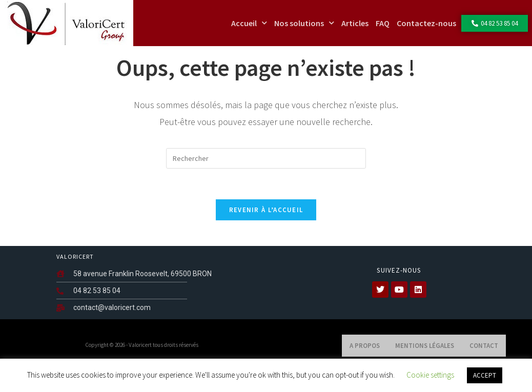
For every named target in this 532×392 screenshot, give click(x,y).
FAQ (383, 23)
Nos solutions (304, 23)
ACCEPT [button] (485, 375)
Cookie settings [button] (430, 375)
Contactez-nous (426, 23)
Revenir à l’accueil (266, 230)
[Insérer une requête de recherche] (266, 179)
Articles (355, 23)
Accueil (249, 23)
